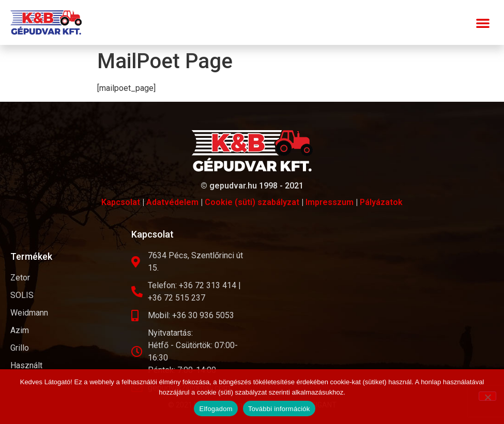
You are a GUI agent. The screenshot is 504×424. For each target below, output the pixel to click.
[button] (483, 23)
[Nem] (487, 396)
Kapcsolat (121, 202)
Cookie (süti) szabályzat (252, 202)
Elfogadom (216, 409)
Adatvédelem (172, 202)
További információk (279, 409)
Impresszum (330, 202)
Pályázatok (381, 202)
